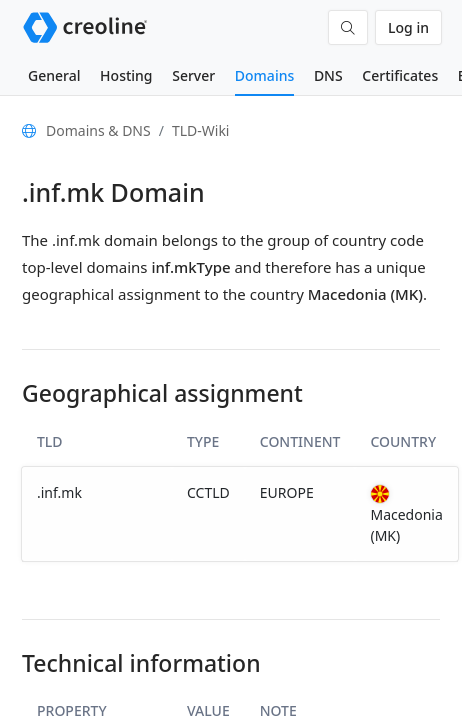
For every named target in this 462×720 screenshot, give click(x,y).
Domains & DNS (98, 130)
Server (193, 75)
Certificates (400, 75)
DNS (328, 75)
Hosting (126, 75)
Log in (408, 27)
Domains (264, 75)
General (54, 75)
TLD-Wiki (201, 130)
